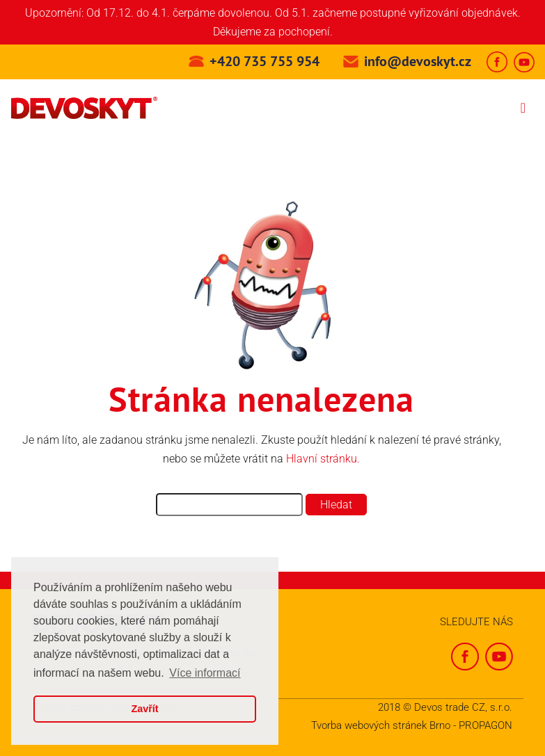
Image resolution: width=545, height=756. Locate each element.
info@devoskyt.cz (418, 61)
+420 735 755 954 (264, 61)
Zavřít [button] (144, 709)
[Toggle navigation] (523, 108)
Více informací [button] (205, 673)
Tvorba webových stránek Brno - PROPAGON (412, 725)
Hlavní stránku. (323, 459)
